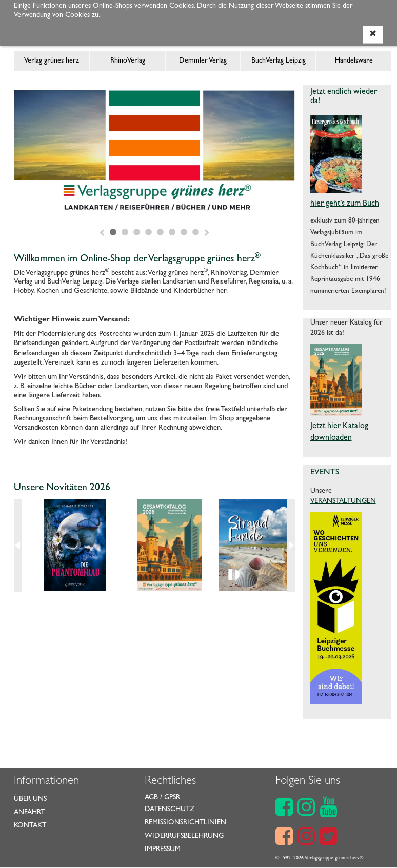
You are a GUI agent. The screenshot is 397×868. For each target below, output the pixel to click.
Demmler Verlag (203, 61)
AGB (151, 798)
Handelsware (354, 61)
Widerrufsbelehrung (184, 836)
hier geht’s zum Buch (345, 204)
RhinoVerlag (128, 61)
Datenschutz (170, 810)
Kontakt (30, 826)
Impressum (163, 850)
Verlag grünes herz (52, 61)
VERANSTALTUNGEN (343, 501)
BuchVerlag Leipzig (279, 61)
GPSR (172, 798)
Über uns (30, 799)
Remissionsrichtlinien (185, 823)
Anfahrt (29, 813)
